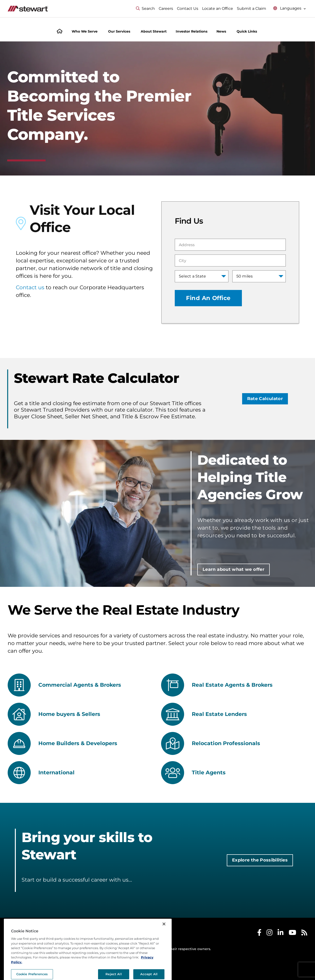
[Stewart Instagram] (270, 934)
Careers (166, 8)
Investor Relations (192, 31)
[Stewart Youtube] (292, 934)
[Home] (60, 32)
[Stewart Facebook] (259, 934)
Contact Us (188, 8)
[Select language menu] (290, 8)
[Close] (164, 941)
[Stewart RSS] (304, 934)
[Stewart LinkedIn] (281, 934)
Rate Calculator (265, 399)
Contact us (30, 287)
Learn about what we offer (233, 569)
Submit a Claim (251, 8)
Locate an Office (218, 8)
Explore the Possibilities (260, 860)
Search (145, 8)
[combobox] (230, 245)
